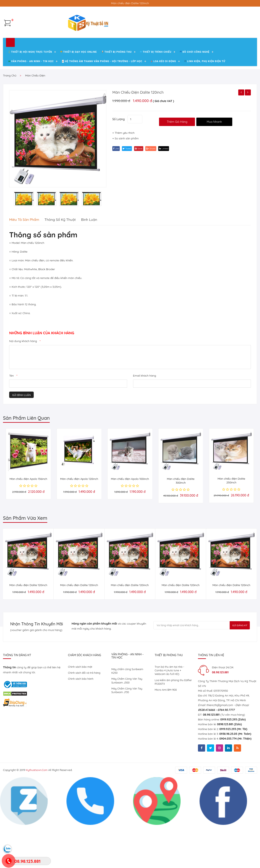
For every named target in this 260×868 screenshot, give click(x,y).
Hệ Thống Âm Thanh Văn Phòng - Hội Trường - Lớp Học (102, 107)
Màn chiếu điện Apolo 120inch (79, 525)
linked (174, 197)
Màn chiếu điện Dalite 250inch (231, 527)
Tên (13, 422)
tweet (130, 197)
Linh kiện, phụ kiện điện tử (205, 107)
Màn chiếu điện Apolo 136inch (28, 525)
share (159, 197)
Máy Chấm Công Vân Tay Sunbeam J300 (128, 728)
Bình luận (103, 266)
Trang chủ (10, 122)
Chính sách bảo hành (82, 726)
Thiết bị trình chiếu (156, 98)
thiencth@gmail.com (219, 751)
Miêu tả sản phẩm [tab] (26, 266)
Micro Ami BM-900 (166, 738)
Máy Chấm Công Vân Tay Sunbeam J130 (128, 738)
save (144, 197)
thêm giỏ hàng (180, 165)
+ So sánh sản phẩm (126, 186)
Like (117, 197)
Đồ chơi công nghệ (195, 98)
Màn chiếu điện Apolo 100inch (130, 525)
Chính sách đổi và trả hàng (85, 719)
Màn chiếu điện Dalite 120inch (143, 138)
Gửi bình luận (21, 441)
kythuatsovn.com (38, 817)
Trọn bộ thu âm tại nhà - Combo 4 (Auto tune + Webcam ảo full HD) (170, 717)
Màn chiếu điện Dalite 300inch (181, 527)
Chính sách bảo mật (81, 713)
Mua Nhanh (221, 165)
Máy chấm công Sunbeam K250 (128, 717)
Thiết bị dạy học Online (79, 98)
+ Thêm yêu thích (123, 181)
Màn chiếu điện (35, 122)
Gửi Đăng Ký (236, 672)
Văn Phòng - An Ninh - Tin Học (31, 107)
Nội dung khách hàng (25, 387)
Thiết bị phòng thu (117, 98)
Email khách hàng (145, 422)
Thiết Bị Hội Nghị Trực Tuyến (30, 98)
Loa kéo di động (163, 107)
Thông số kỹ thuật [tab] (68, 266)
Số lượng (119, 163)
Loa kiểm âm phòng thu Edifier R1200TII (170, 729)
